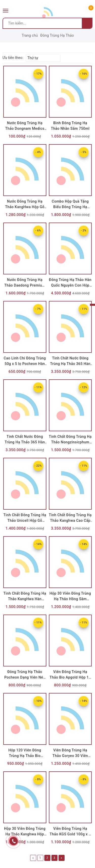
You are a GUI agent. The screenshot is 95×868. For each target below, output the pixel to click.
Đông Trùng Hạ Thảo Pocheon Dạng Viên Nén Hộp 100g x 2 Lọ (25, 677)
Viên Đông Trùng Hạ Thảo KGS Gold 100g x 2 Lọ (70, 834)
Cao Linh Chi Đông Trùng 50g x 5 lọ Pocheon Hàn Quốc (25, 364)
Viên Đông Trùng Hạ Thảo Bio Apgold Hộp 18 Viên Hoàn (70, 677)
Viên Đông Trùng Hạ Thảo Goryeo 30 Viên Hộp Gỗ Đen (70, 756)
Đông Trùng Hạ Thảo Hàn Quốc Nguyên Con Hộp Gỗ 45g (70, 285)
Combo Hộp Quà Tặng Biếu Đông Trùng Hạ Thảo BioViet (70, 207)
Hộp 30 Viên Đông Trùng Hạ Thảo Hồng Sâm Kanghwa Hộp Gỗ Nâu (70, 599)
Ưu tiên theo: (13, 58)
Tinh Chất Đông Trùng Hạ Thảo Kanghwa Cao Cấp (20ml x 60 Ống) (70, 520)
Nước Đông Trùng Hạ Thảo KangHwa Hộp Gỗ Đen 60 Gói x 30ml (25, 207)
